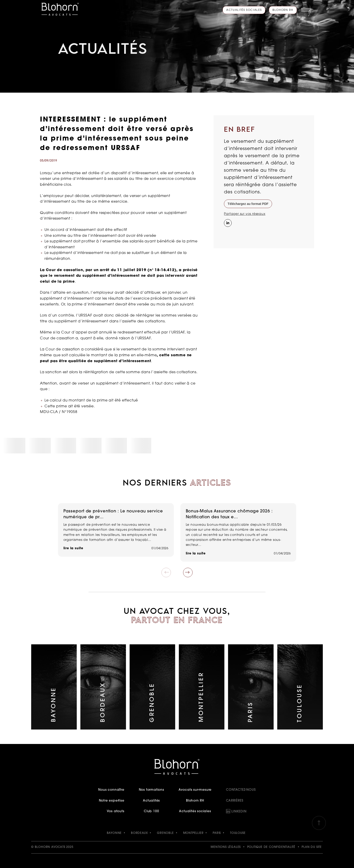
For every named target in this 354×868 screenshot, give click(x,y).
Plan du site (312, 847)
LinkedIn (239, 812)
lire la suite (73, 548)
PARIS (217, 833)
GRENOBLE (165, 833)
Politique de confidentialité (271, 847)
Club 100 (151, 811)
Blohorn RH (283, 10)
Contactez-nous (241, 790)
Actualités (151, 801)
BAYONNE (114, 833)
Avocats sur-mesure (195, 790)
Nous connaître (111, 790)
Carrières (235, 801)
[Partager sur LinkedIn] (227, 223)
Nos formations (151, 790)
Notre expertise (112, 801)
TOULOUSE (238, 833)
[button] (188, 572)
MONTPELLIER (193, 833)
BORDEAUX (139, 833)
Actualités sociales (244, 10)
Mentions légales (226, 847)
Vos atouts (116, 811)
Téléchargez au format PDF (248, 204)
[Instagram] (227, 232)
